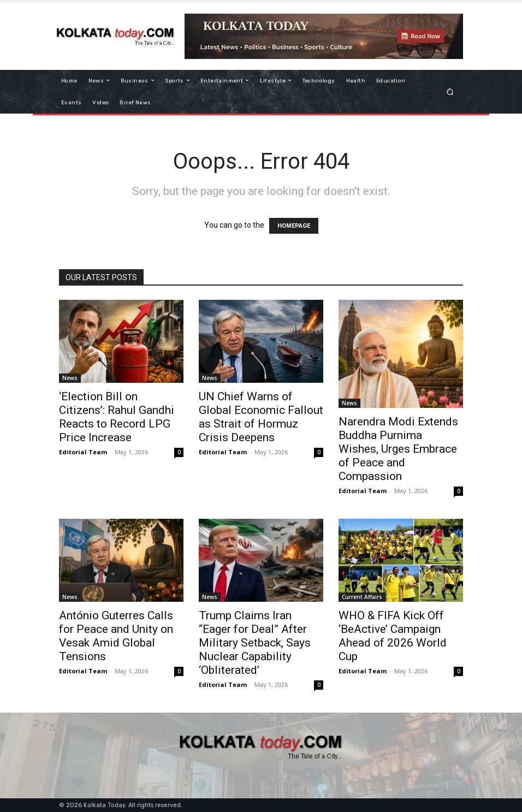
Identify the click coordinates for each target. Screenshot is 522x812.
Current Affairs (362, 597)
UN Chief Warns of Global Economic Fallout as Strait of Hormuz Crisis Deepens (261, 417)
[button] (450, 91)
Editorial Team (83, 452)
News (70, 378)
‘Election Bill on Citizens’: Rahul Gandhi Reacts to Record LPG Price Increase (117, 417)
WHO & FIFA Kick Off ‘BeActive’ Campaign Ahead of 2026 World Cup (393, 636)
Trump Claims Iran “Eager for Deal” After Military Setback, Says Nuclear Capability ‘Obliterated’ (255, 643)
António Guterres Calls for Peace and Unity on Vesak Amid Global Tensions (116, 636)
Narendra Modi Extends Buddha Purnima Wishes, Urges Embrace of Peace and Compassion (398, 449)
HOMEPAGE (294, 226)
